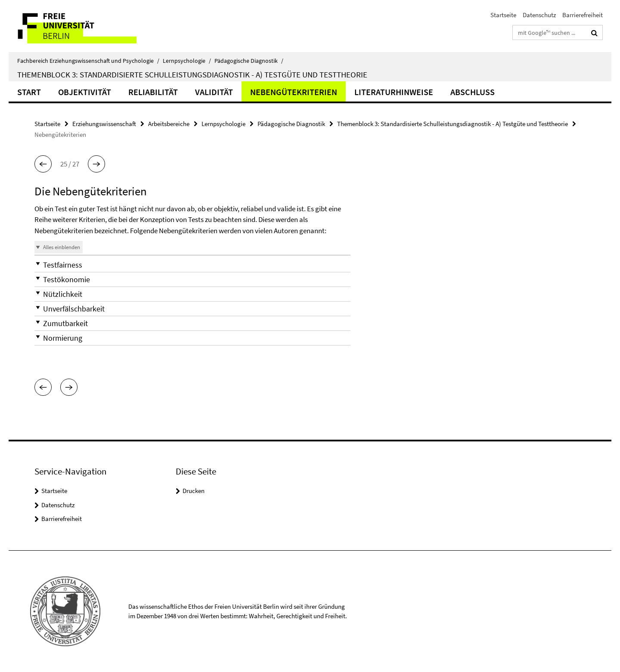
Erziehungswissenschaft (104, 124)
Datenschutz (539, 15)
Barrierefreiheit (583, 15)
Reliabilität (153, 92)
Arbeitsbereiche (169, 124)
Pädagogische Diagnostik (249, 61)
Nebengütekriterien (294, 92)
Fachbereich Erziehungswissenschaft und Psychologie (88, 61)
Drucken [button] (194, 491)
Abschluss (473, 92)
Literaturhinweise (394, 92)
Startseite (503, 15)
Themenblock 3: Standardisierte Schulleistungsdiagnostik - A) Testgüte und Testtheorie (192, 74)
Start (29, 92)
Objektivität (85, 92)
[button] (43, 164)
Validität (214, 92)
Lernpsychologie (187, 61)
